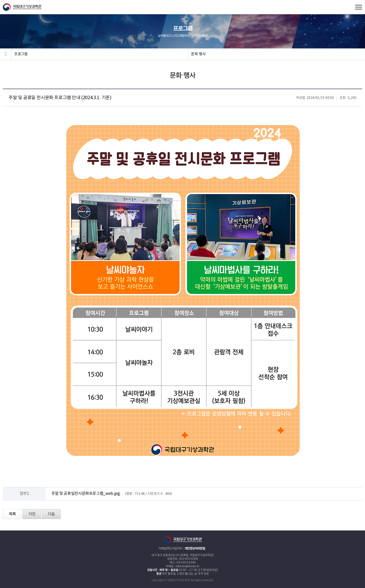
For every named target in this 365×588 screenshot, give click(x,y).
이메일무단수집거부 (170, 549)
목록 (12, 514)
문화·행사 (198, 54)
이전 (32, 514)
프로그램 (21, 54)
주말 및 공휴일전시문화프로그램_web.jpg (86, 494)
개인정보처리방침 (195, 549)
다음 (51, 514)
